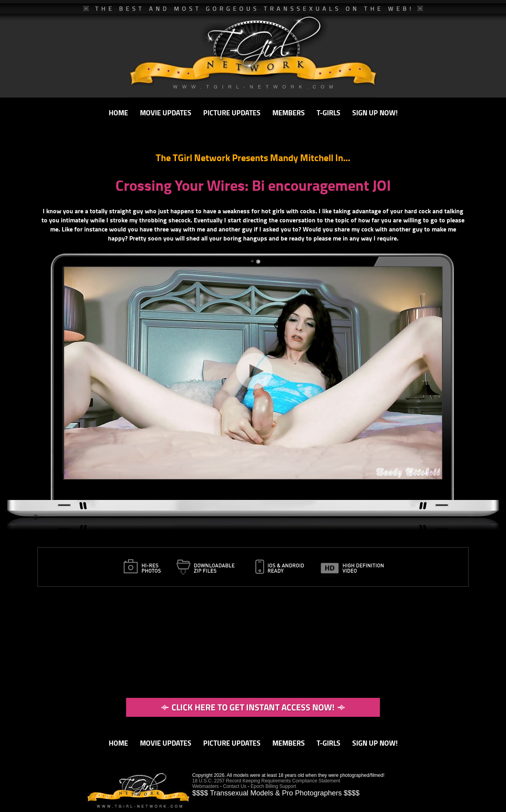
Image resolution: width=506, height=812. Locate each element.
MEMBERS (289, 113)
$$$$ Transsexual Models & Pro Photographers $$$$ (276, 793)
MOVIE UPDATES (166, 113)
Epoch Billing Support (273, 786)
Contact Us (235, 786)
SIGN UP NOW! (375, 113)
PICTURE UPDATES (232, 113)
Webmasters (205, 786)
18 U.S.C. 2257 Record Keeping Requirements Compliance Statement (266, 781)
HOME (118, 113)
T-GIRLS (329, 113)
